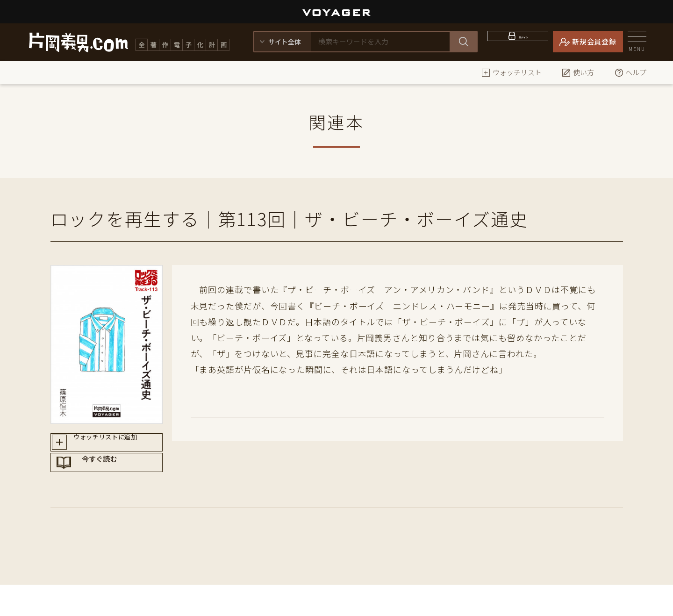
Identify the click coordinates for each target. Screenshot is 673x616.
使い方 (578, 72)
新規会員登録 (594, 41)
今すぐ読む (115, 478)
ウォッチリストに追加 (115, 445)
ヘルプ (630, 72)
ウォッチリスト (512, 72)
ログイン (524, 41)
